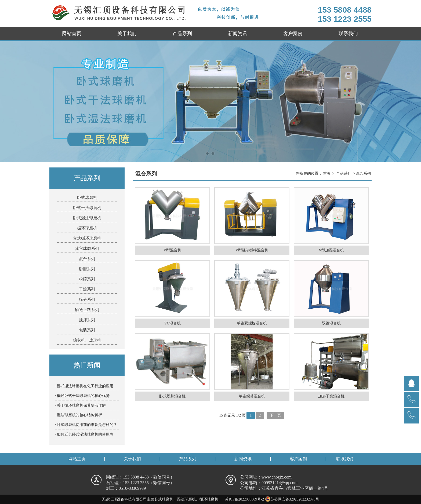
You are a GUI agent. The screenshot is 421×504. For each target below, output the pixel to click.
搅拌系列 (87, 320)
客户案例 (293, 34)
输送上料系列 (87, 310)
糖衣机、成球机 (87, 340)
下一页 (275, 415)
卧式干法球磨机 (87, 208)
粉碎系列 (87, 279)
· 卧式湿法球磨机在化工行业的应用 (84, 386)
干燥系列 (87, 289)
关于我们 (127, 34)
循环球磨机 (87, 228)
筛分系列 (87, 300)
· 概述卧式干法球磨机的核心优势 (82, 396)
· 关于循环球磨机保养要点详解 (80, 405)
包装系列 (87, 330)
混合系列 (87, 259)
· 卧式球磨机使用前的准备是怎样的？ (86, 425)
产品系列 (182, 34)
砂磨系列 (87, 269)
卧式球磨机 (87, 198)
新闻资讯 (238, 34)
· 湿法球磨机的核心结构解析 (79, 415)
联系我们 (348, 34)
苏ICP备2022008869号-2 (244, 499)
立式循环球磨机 (87, 238)
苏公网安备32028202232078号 (292, 499)
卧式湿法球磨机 (87, 218)
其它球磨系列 (87, 249)
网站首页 (72, 34)
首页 (327, 174)
